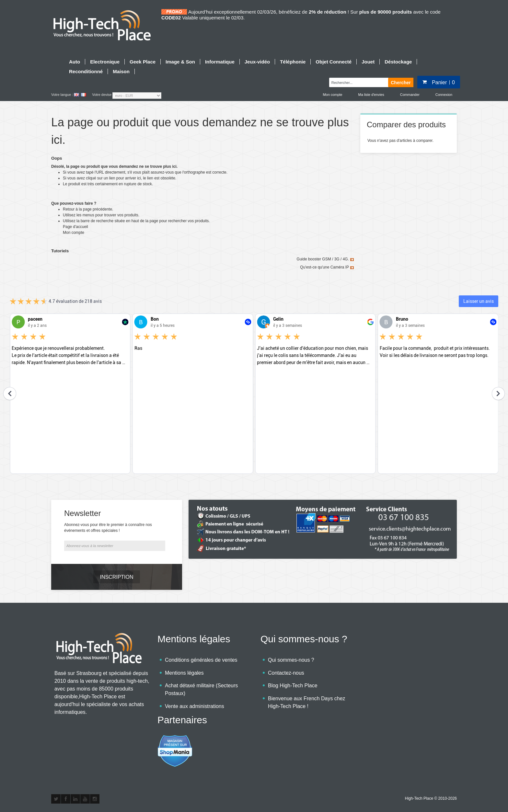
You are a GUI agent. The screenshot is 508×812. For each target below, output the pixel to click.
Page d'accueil (75, 227)
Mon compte (333, 95)
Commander (410, 95)
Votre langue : (62, 95)
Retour (69, 209)
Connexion (444, 95)
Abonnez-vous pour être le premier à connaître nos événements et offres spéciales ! (108, 528)
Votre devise (102, 95)
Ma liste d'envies (371, 95)
